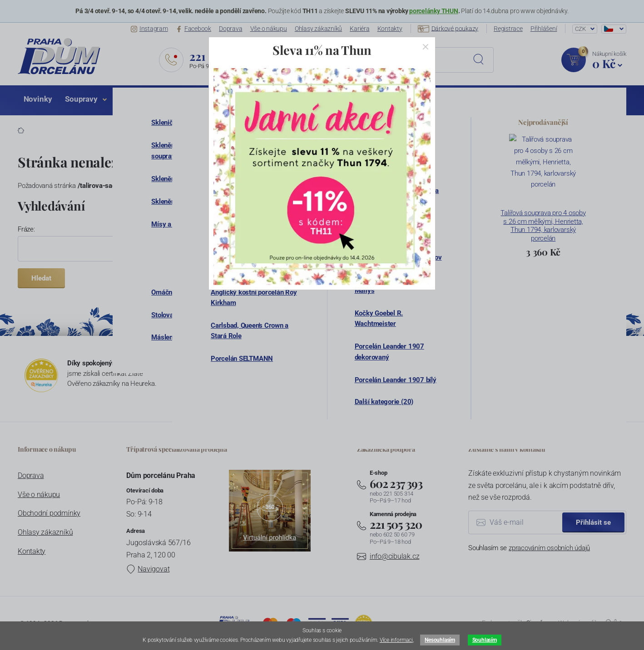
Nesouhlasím (440, 640)
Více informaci (396, 640)
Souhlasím (485, 640)
